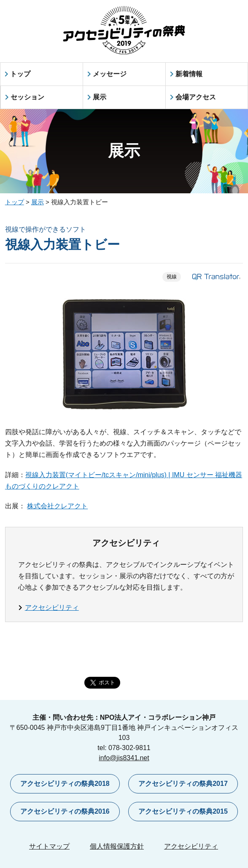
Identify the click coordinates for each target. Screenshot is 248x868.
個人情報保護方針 (117, 846)
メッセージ (110, 74)
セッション (27, 97)
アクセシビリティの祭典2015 (183, 811)
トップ (20, 74)
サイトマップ (49, 846)
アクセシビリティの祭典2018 (65, 784)
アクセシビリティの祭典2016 (65, 811)
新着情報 (189, 74)
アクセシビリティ (52, 608)
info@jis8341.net (124, 758)
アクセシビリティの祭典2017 (183, 784)
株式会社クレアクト (57, 506)
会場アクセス (196, 97)
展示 (100, 97)
